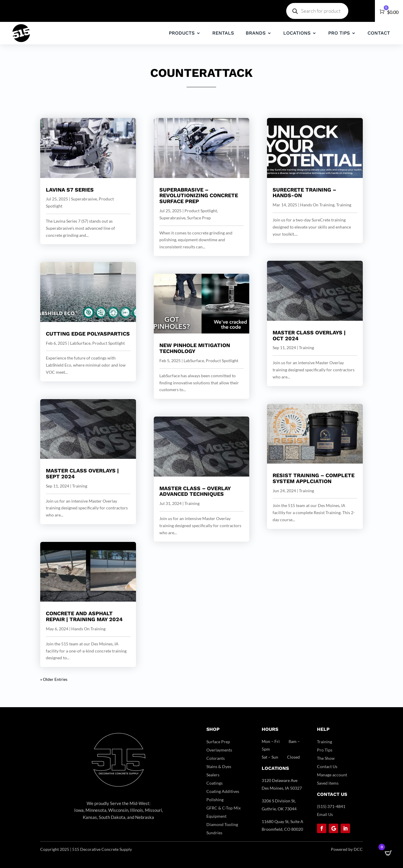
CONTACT (379, 33)
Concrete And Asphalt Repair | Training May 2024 (84, 616)
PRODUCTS (182, 33)
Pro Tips (325, 750)
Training (80, 486)
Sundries (214, 833)
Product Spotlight (109, 343)
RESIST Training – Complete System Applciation (314, 478)
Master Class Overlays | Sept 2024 (82, 473)
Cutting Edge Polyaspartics (88, 334)
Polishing (215, 800)
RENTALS (223, 33)
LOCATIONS (297, 33)
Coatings (215, 783)
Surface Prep (199, 218)
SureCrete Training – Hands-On (304, 193)
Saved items (328, 783)
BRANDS (256, 33)
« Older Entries (54, 679)
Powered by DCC (347, 849)
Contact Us (327, 766)
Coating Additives (223, 791)
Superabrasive (84, 199)
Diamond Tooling (222, 824)
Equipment (216, 816)
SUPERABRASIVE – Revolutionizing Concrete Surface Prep (199, 196)
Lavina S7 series (70, 190)
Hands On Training (88, 629)
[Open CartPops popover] (388, 853)
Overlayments (219, 750)
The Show (326, 758)
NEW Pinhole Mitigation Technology (195, 348)
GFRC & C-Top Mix (224, 808)
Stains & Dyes (219, 766)
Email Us (325, 814)
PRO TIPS (339, 33)
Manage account (332, 775)
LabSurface (80, 343)
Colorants (216, 758)
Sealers (213, 775)
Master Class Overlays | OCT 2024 (309, 335)
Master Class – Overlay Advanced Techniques (195, 491)
